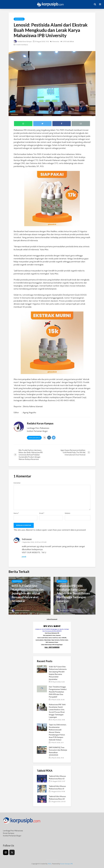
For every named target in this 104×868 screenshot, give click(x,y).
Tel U (44, 552)
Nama (16, 513)
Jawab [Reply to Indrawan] (24, 557)
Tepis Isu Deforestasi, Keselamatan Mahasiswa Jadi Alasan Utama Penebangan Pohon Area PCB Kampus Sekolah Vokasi (58, 732)
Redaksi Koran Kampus (23, 41)
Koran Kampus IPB (66, 864)
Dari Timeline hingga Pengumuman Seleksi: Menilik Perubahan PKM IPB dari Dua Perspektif (58, 692)
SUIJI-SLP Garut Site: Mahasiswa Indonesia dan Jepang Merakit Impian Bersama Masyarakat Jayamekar (28, 593)
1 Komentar (57, 41)
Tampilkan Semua (34, 438)
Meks (50, 864)
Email (42, 513)
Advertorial (19, 19)
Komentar (17, 483)
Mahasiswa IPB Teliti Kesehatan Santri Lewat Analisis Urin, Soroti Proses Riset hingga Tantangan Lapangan (73, 593)
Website (67, 513)
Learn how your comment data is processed (67, 530)
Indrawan (27, 539)
